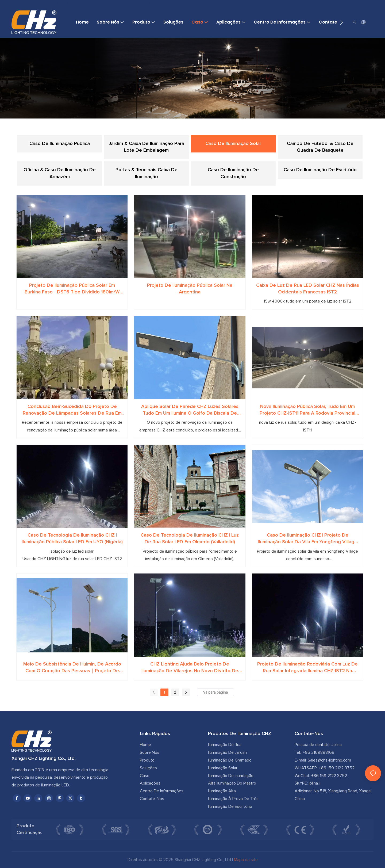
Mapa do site (246, 860)
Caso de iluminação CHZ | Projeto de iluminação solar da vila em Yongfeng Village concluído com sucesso (307, 539)
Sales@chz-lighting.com (329, 760)
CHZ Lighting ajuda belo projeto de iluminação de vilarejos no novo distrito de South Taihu (190, 668)
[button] (342, 22)
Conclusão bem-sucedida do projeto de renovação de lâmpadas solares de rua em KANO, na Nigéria (72, 410)
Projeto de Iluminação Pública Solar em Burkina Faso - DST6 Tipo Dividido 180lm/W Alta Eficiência (72, 289)
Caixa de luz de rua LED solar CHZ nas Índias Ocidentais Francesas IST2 (308, 289)
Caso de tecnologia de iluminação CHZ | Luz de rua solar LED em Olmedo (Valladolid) (190, 539)
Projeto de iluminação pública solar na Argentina (190, 289)
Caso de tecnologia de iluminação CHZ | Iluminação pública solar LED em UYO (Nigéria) (72, 539)
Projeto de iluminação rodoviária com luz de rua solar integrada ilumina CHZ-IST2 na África (307, 668)
